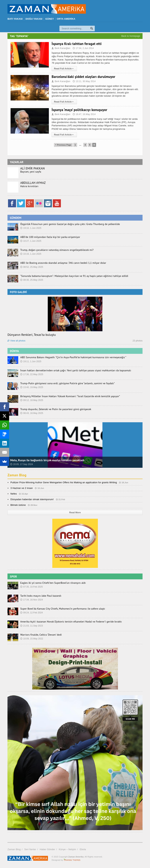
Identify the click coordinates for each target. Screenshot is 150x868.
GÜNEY (49, 19)
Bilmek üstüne (18, 505)
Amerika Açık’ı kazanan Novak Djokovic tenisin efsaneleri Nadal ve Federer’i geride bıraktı (71, 622)
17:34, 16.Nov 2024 (32, 600)
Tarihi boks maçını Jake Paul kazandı (41, 596)
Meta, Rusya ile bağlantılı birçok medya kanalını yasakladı (47, 460)
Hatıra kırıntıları (29, 186)
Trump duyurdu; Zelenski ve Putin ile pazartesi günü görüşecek (55, 409)
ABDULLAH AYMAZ (33, 183)
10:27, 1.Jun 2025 (31, 241)
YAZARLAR (17, 162)
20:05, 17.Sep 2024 (22, 464)
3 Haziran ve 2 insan (22, 488)
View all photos (16, 341)
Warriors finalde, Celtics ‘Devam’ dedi (41, 635)
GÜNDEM (16, 218)
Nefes (14, 494)
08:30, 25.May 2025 (32, 280)
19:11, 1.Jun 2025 (31, 361)
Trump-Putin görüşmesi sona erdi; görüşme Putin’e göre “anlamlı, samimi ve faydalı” (67, 383)
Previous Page (63, 145)
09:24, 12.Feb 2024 (32, 613)
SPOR (13, 576)
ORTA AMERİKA (66, 19)
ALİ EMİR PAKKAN (32, 168)
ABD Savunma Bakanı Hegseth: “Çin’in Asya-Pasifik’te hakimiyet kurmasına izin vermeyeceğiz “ (73, 357)
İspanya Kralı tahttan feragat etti (77, 44)
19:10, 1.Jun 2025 (31, 228)
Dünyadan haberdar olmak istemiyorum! (32, 499)
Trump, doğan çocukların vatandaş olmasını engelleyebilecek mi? (57, 250)
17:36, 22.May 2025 (32, 374)
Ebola (83, 849)
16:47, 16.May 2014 (84, 114)
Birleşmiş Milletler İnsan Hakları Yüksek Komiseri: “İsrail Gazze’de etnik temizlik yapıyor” (70, 396)
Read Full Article (64, 69)
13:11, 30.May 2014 (84, 81)
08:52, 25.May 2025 (32, 267)
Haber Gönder (47, 849)
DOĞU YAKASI (34, 19)
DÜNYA (14, 351)
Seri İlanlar (30, 849)
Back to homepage (131, 36)
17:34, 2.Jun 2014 (83, 48)
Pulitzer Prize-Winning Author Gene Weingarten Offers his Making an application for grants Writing (64, 482)
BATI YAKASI (15, 19)
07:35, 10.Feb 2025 (32, 587)
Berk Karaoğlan (61, 48)
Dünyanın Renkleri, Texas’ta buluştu (32, 335)
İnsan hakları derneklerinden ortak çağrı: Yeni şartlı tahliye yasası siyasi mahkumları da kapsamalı (75, 370)
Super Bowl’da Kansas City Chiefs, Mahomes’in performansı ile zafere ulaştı (62, 609)
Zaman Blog (17, 475)
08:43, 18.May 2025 (32, 413)
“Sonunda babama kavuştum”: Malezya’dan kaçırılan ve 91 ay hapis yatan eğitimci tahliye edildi (74, 276)
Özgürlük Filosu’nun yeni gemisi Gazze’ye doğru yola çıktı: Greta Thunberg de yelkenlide (70, 224)
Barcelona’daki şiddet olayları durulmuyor (83, 77)
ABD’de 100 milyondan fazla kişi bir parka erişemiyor (50, 237)
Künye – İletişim (67, 849)
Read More (75, 513)
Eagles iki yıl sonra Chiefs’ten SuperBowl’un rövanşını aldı (53, 583)
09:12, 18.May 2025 (32, 400)
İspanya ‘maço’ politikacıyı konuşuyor (79, 110)
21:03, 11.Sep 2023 (32, 626)
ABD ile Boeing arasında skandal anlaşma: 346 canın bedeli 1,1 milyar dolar (63, 263)
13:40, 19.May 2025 (32, 387)
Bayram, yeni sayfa (31, 172)
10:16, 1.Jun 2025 (31, 254)
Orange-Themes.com (72, 860)
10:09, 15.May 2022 (32, 639)
